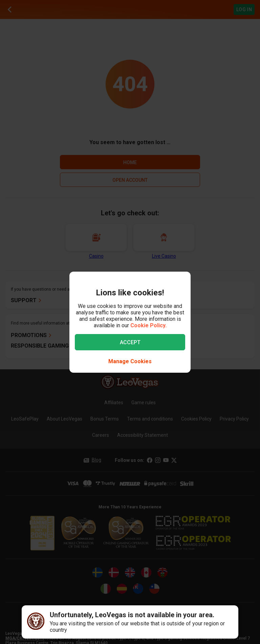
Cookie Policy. (148, 325)
